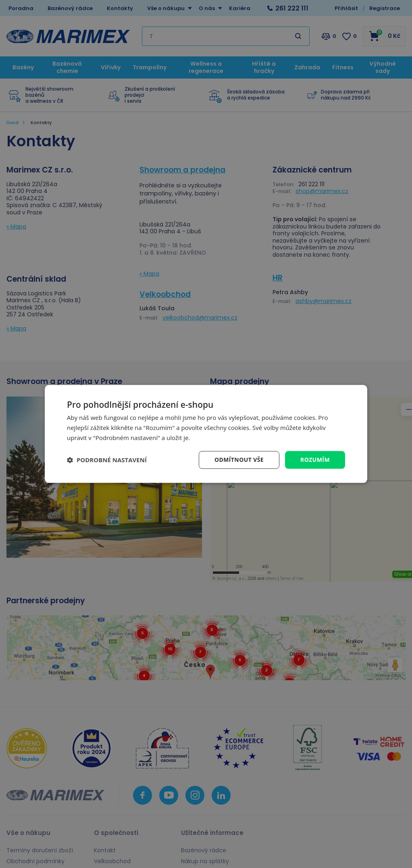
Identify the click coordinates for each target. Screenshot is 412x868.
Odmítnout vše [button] (239, 460)
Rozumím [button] (315, 460)
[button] (107, 460)
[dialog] (206, 434)
